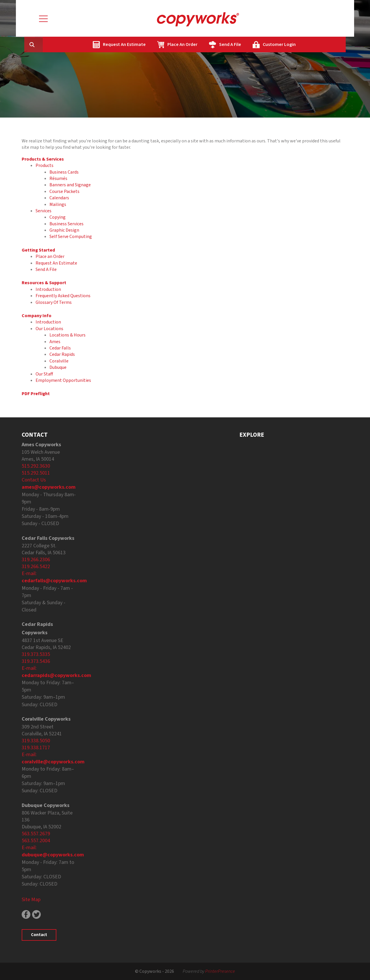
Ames (55, 342)
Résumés (58, 178)
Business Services (66, 224)
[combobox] (69, 44)
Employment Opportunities (63, 380)
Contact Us (34, 480)
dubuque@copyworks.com (53, 855)
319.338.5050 (36, 741)
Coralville (59, 361)
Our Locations (49, 329)
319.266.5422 (36, 567)
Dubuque (58, 367)
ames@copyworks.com (49, 487)
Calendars (59, 198)
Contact (39, 935)
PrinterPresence (220, 971)
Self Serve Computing (71, 237)
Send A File (258, 44)
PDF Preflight (36, 394)
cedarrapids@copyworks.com (56, 675)
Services (44, 211)
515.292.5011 (36, 473)
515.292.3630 (36, 466)
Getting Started (38, 250)
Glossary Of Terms (54, 302)
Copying (58, 217)
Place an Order (50, 256)
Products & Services (43, 159)
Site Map (31, 900)
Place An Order (210, 44)
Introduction (48, 289)
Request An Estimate (152, 44)
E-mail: (29, 573)
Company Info (37, 316)
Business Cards (64, 172)
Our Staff (44, 374)
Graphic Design (64, 230)
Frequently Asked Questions (63, 296)
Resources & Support (44, 283)
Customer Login (307, 44)
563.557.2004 (36, 841)
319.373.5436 (36, 661)
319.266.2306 (36, 560)
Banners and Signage (70, 185)
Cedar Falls (60, 348)
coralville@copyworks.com (53, 762)
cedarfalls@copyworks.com (54, 581)
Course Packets (64, 191)
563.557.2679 (36, 834)
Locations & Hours (67, 335)
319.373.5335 (36, 654)
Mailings (58, 204)
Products (45, 165)
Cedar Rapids (62, 354)
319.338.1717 (36, 748)
